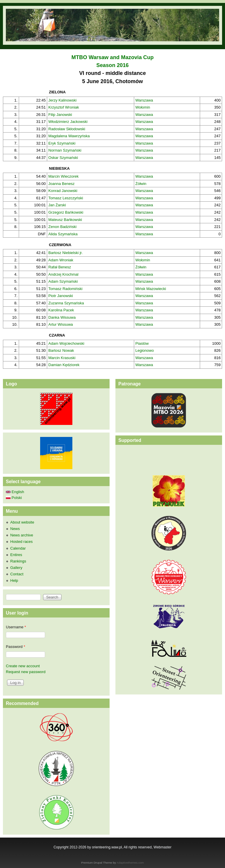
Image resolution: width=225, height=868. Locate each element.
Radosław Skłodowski (67, 129)
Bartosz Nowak (61, 350)
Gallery (16, 568)
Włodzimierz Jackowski (68, 122)
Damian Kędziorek (64, 365)
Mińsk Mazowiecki (151, 289)
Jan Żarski (57, 205)
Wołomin (143, 107)
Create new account (23, 666)
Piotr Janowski (61, 296)
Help (14, 580)
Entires (16, 555)
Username (16, 627)
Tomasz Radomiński (65, 289)
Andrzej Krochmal (63, 274)
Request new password (26, 672)
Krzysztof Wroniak (64, 107)
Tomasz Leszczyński (66, 198)
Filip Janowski (60, 115)
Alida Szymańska (63, 234)
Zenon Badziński (62, 227)
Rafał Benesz (60, 267)
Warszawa (144, 100)
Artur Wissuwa (61, 324)
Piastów (142, 343)
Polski (14, 498)
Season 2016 (112, 65)
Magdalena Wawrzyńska (69, 136)
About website (22, 522)
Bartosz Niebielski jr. (65, 253)
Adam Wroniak (61, 260)
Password (16, 647)
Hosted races (22, 542)
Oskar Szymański (63, 158)
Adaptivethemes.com (130, 863)
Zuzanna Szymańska (66, 303)
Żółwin (141, 184)
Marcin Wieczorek (63, 176)
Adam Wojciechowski (66, 343)
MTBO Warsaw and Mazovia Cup (113, 57)
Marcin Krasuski (62, 358)
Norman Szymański (65, 150)
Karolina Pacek (61, 310)
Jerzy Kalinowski (62, 100)
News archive (22, 535)
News (15, 529)
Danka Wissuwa (62, 317)
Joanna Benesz (62, 184)
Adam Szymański (63, 281)
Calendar (18, 548)
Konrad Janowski (63, 191)
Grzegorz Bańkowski (66, 212)
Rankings (18, 561)
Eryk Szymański (62, 143)
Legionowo (145, 350)
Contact (17, 574)
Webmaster (162, 847)
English (15, 492)
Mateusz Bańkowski (65, 220)
